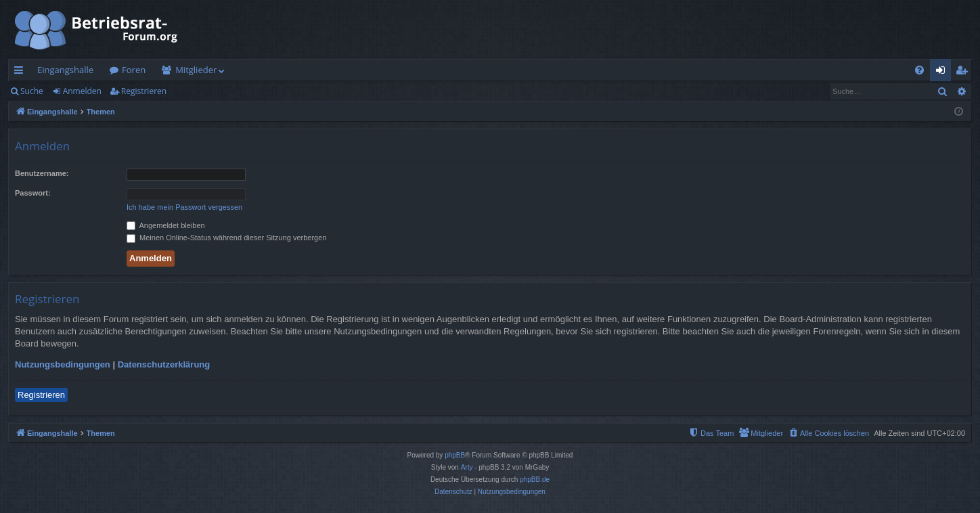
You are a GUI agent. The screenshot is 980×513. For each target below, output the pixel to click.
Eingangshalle (65, 70)
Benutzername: (42, 173)
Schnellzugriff (21, 72)
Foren (134, 70)
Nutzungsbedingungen (63, 364)
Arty (467, 467)
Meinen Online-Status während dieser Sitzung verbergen (226, 238)
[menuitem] (919, 70)
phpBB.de (535, 479)
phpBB (455, 455)
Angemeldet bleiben (166, 225)
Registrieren (144, 91)
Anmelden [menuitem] (944, 72)
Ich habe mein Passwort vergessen (184, 207)
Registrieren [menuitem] (964, 72)
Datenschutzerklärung (164, 364)
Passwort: (33, 193)
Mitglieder (196, 70)
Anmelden (82, 91)
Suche (32, 91)
